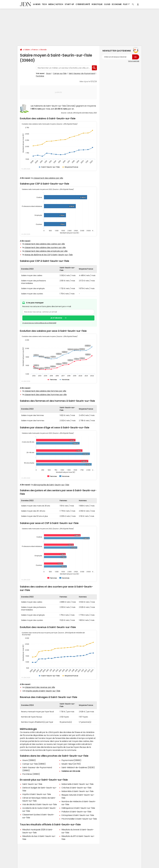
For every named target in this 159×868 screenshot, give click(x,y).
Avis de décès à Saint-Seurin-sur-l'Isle (40, 804)
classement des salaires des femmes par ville (45, 391)
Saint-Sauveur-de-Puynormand (82, 73)
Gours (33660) (29, 760)
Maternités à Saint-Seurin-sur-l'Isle (78, 791)
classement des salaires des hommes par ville (46, 395)
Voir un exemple (134, 61)
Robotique (97, 4)
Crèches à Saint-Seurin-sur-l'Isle (76, 788)
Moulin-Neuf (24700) (71, 764)
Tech (44, 4)
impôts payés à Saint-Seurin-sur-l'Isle (43, 691)
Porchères (40, 76)
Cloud (107, 4)
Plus (126, 4)
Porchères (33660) (31, 774)
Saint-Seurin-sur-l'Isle (32, 784)
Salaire (27, 50)
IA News (37, 4)
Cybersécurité (83, 4)
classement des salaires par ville (48, 178)
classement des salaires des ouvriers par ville (45, 247)
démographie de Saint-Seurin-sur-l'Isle (51, 485)
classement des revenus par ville (40, 687)
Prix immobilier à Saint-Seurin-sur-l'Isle (79, 819)
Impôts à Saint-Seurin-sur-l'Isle (37, 794)
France (35, 50)
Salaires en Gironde (71, 771)
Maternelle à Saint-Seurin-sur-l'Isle (78, 784)
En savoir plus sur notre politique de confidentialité (39, 323)
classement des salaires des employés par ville (46, 251)
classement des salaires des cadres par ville (45, 244)
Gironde (43, 50)
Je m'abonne (56, 318)
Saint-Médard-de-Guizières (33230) (78, 767)
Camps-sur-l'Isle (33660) (34, 764)
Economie (117, 4)
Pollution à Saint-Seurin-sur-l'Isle (76, 812)
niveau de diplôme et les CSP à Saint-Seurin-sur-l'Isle (49, 255)
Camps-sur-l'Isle (60, 73)
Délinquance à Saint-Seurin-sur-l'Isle (78, 808)
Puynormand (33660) (71, 760)
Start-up (69, 4)
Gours (49, 73)
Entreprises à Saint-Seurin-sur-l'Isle (78, 815)
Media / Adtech (56, 4)
